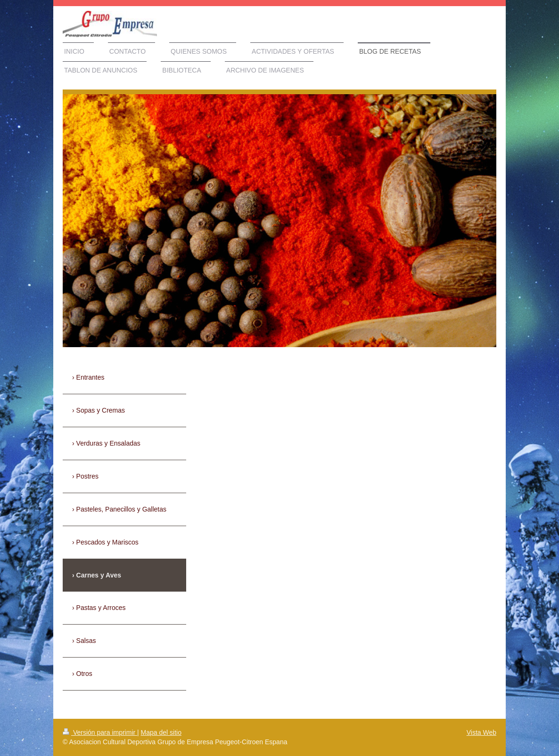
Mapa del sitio (161, 732)
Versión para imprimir (100, 732)
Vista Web (481, 732)
